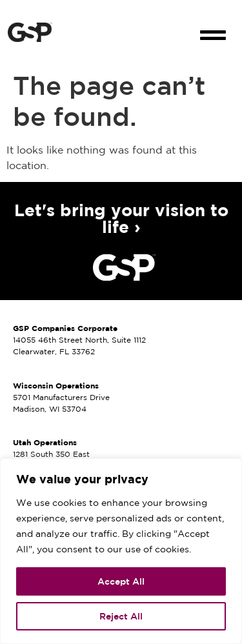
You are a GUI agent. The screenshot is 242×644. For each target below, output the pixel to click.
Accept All (121, 581)
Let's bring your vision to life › (121, 218)
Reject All (121, 616)
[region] (121, 551)
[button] (213, 24)
